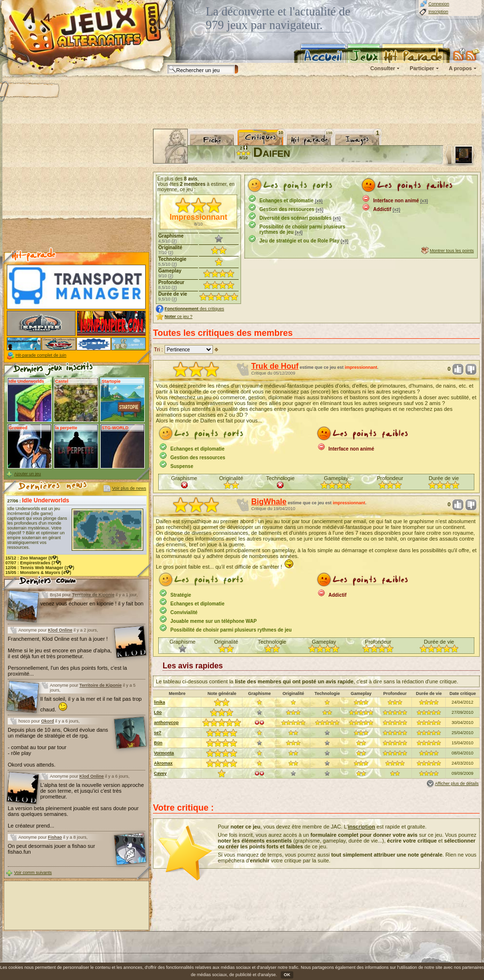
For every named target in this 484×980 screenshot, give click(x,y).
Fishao (55, 837)
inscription (362, 827)
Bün (158, 743)
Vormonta (164, 753)
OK (287, 975)
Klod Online (60, 630)
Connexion (439, 4)
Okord (48, 721)
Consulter (383, 68)
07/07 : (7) (33, 563)
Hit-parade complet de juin (41, 355)
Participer (422, 68)
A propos (460, 68)
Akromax (163, 763)
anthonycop (166, 723)
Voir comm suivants (33, 873)
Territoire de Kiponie (93, 595)
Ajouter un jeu (28, 474)
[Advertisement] (76, 189)
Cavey (160, 773)
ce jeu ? (179, 317)
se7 (158, 733)
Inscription (438, 12)
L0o (158, 712)
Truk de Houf (275, 366)
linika (159, 702)
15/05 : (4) (38, 573)
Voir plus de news (129, 488)
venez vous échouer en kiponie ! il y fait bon (92, 603)
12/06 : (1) (40, 568)
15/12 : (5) (32, 558)
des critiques (194, 309)
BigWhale (269, 502)
